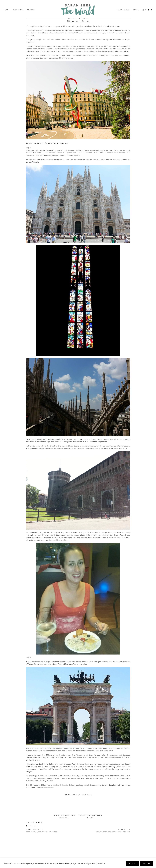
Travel (85, 18)
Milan (36, 826)
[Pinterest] (146, 6)
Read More (101, 864)
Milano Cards (49, 40)
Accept (146, 864)
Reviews (31, 6)
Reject (132, 864)
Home (6, 6)
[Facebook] (149, 6)
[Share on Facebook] (34, 823)
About (136, 6)
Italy (31, 826)
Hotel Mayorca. (48, 787)
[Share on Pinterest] (40, 823)
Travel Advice (123, 6)
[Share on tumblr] (42, 823)
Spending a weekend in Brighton (42, 831)
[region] (78, 863)
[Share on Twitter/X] (37, 823)
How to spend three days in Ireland (113, 831)
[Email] (152, 6)
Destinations (18, 6)
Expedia (65, 785)
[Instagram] (143, 6)
